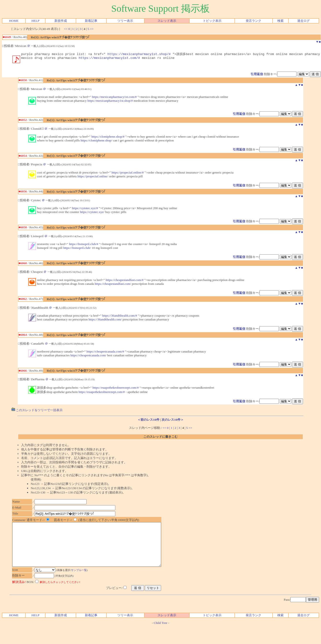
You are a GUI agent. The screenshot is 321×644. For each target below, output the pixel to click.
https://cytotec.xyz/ (92, 213)
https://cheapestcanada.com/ (88, 356)
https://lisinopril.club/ (77, 249)
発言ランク (254, 21)
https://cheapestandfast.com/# (125, 281)
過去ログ (303, 21)
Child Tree (160, 632)
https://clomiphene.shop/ (96, 141)
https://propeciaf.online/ (93, 177)
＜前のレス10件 (148, 421)
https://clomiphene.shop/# (108, 137)
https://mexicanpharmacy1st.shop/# (139, 54)
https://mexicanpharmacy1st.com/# (109, 59)
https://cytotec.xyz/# (85, 209)
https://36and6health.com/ (105, 320)
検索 (280, 21)
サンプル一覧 (81, 580)
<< (66, 29)
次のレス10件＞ (172, 421)
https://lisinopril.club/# (84, 245)
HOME (14, 21)
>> (92, 29)
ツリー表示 (125, 21)
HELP (35, 21)
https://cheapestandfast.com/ (113, 285)
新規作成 (61, 21)
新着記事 (91, 21)
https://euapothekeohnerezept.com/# (116, 389)
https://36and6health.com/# (120, 316)
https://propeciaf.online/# (128, 173)
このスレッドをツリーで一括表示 (37, 411)
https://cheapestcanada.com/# (105, 352)
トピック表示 (212, 21)
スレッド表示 (167, 21)
